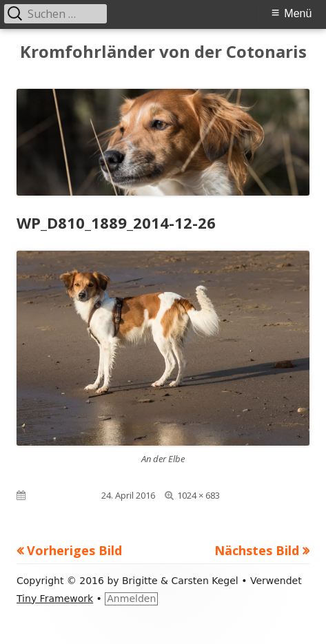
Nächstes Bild (257, 550)
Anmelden (131, 599)
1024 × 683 (198, 495)
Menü (298, 13)
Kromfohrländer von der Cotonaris (163, 52)
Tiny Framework (55, 599)
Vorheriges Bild (74, 550)
